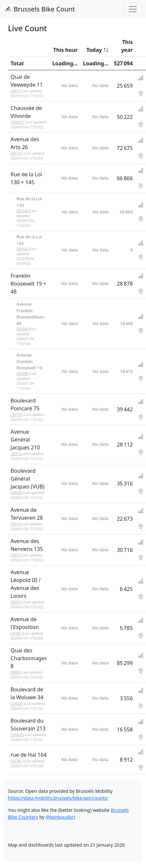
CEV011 (16, 602)
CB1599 (22, 329)
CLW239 (17, 704)
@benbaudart (61, 817)
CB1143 (22, 249)
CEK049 (16, 493)
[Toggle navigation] (133, 9)
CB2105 (16, 415)
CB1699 (22, 374)
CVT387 (16, 761)
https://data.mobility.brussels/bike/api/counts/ (58, 798)
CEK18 (15, 524)
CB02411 (17, 122)
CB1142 (22, 211)
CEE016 (16, 454)
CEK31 (15, 555)
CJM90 (15, 672)
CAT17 (15, 91)
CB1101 (16, 153)
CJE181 (16, 633)
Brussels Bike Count (39, 9)
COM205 (17, 735)
